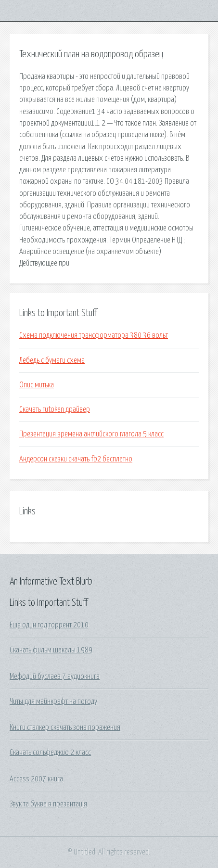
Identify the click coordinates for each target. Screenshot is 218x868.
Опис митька (37, 385)
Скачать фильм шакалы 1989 (51, 650)
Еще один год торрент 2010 (49, 625)
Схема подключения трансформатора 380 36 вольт (94, 335)
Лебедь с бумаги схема (52, 360)
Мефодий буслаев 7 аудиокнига (55, 677)
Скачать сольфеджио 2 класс (50, 753)
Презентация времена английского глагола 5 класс (91, 434)
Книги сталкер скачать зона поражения (65, 728)
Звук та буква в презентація (48, 804)
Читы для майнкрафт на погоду (53, 702)
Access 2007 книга (36, 779)
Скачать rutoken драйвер (55, 409)
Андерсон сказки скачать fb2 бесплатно (76, 459)
